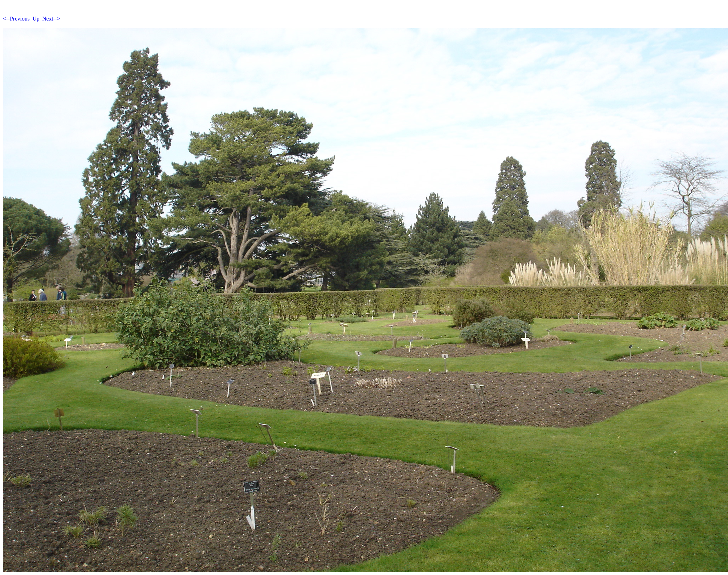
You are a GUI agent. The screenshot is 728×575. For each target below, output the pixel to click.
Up (36, 19)
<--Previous (16, 19)
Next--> (51, 19)
